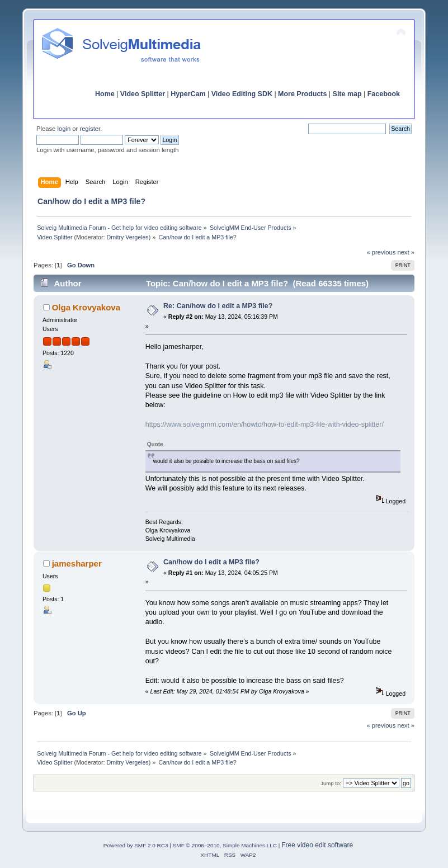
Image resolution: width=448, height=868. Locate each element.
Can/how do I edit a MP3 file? (211, 562)
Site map (347, 94)
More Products (302, 94)
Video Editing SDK (242, 94)
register (90, 129)
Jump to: (331, 783)
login (64, 129)
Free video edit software (317, 845)
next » (406, 252)
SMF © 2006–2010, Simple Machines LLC (225, 845)
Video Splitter (143, 94)
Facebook (384, 94)
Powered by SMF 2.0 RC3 (136, 845)
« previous (381, 252)
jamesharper (77, 563)
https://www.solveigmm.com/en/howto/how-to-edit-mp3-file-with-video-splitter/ (265, 424)
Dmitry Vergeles (127, 237)
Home (105, 94)
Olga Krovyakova (86, 307)
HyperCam (188, 94)
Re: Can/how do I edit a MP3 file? (218, 306)
